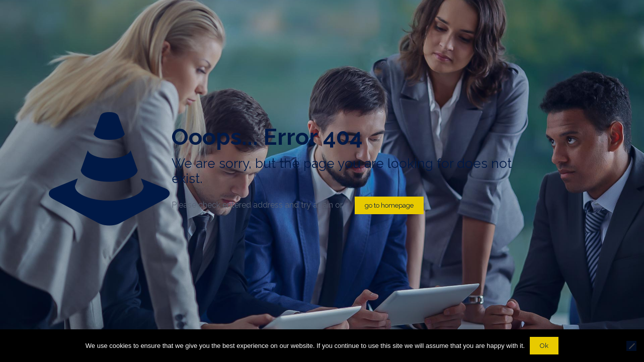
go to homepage (389, 205)
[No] (631, 346)
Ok (544, 346)
